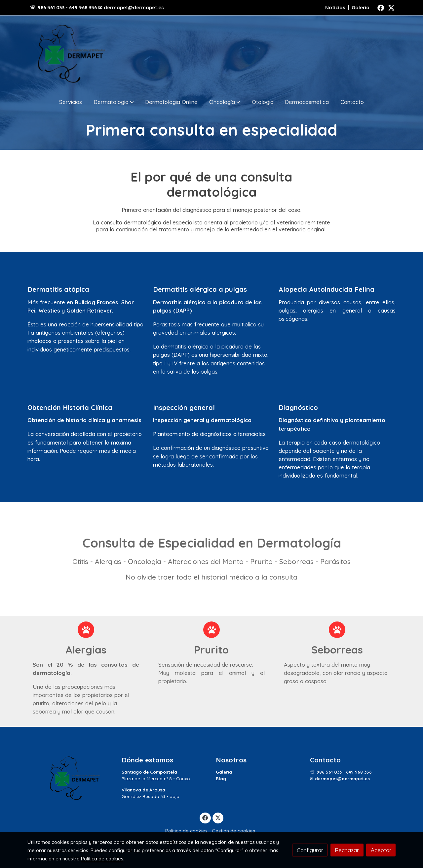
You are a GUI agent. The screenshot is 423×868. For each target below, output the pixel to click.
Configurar (310, 850)
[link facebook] (381, 7)
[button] (114, 102)
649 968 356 (359, 772)
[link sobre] (70, 778)
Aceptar (381, 850)
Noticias (335, 7)
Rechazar (347, 850)
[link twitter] (391, 7)
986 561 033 (329, 772)
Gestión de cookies (233, 831)
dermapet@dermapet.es (342, 779)
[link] (70, 54)
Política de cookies (186, 831)
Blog (221, 779)
